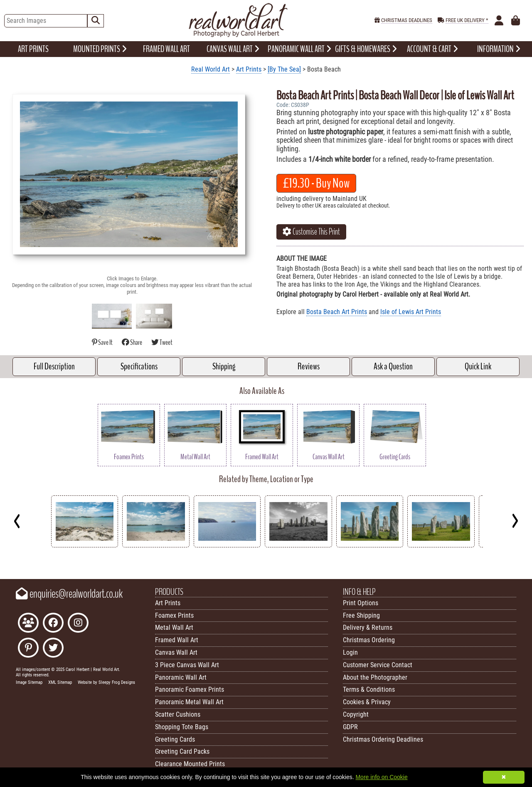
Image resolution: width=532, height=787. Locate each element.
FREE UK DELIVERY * (467, 20)
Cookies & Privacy (367, 702)
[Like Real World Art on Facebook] (53, 624)
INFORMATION (499, 49)
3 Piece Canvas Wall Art (187, 665)
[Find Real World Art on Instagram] (78, 624)
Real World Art (211, 69)
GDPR (350, 727)
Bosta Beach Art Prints (337, 312)
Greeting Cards (175, 739)
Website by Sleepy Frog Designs (106, 682)
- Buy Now (316, 183)
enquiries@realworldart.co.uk (69, 594)
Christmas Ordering (369, 640)
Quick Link (478, 366)
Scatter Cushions (178, 714)
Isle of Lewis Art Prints (411, 312)
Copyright (356, 714)
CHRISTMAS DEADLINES (407, 20)
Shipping (224, 366)
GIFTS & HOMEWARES (366, 49)
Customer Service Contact (378, 665)
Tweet (162, 343)
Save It (103, 343)
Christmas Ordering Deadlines (383, 739)
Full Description (54, 366)
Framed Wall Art (177, 640)
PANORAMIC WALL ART (299, 49)
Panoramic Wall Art (181, 677)
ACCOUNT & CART (432, 49)
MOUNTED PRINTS (100, 49)
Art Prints (249, 69)
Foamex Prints (174, 615)
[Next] (515, 521)
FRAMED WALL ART (166, 49)
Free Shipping (361, 615)
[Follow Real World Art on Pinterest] (28, 649)
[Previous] (17, 521)
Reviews (309, 366)
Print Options (361, 603)
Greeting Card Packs (182, 751)
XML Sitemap (60, 682)
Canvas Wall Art (176, 652)
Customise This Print (311, 232)
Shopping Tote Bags (182, 727)
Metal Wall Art (174, 627)
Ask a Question (393, 366)
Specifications (139, 366)
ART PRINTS (33, 49)
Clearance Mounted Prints (190, 764)
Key (4, 559)
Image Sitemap (29, 682)
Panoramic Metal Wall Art (189, 702)
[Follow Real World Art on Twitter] (53, 649)
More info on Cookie (381, 777)
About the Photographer (375, 677)
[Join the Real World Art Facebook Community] (28, 624)
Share (132, 343)
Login (350, 652)
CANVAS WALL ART (233, 49)
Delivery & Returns (368, 627)
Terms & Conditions (369, 689)
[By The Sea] (284, 69)
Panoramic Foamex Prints (190, 689)
